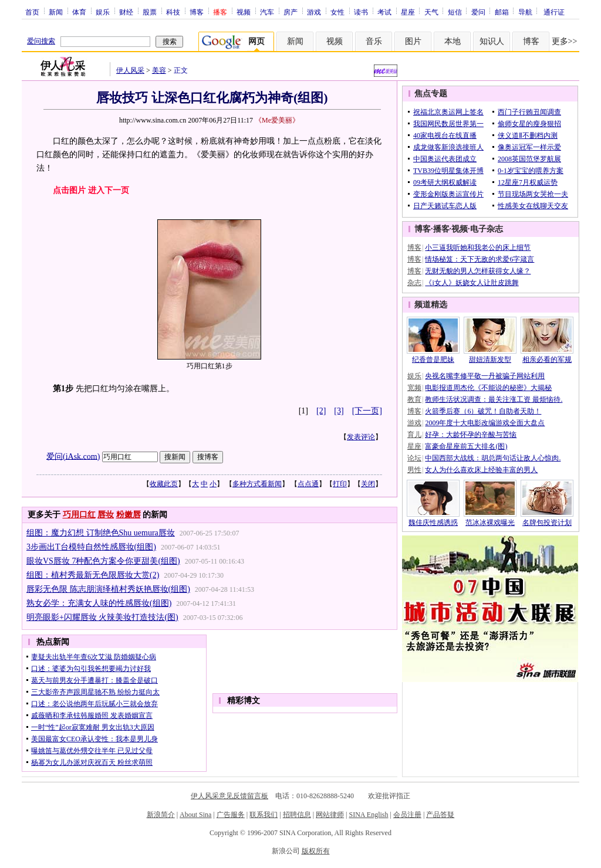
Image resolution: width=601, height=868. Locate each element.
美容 (159, 70)
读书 (361, 12)
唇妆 (106, 515)
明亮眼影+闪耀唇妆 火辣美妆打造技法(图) (102, 617)
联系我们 (264, 815)
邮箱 (502, 12)
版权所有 (316, 851)
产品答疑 (440, 815)
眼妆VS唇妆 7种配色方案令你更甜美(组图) (103, 561)
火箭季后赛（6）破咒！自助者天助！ (483, 411)
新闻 (56, 12)
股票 (150, 12)
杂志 (414, 283)
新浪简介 (161, 815)
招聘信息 (297, 815)
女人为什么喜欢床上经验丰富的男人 (481, 470)
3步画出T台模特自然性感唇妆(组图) (91, 547)
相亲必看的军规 (547, 360)
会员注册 (407, 815)
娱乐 (103, 12)
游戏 (314, 12)
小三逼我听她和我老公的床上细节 (478, 247)
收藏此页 (164, 484)
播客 (441, 229)
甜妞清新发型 (490, 360)
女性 (337, 12)
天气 (431, 12)
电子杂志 (487, 229)
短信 (455, 12)
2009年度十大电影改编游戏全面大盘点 (485, 423)
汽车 (267, 12)
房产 (291, 12)
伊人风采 (130, 70)
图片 (413, 41)
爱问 (478, 12)
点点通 (308, 484)
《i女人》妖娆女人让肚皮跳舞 (472, 283)
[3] (339, 411)
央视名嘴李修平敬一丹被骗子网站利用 (485, 376)
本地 (453, 41)
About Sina (195, 815)
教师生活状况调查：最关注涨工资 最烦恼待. (494, 399)
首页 (32, 12)
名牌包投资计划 (547, 523)
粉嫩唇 (129, 515)
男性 (414, 470)
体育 (79, 12)
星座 (408, 12)
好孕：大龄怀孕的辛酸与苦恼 (471, 435)
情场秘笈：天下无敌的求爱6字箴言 (480, 259)
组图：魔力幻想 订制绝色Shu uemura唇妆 (101, 533)
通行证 (554, 12)
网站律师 (330, 815)
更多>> (565, 41)
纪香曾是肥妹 (433, 360)
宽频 (414, 388)
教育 (414, 399)
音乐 (374, 41)
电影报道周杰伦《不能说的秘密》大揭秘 (488, 388)
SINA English (368, 815)
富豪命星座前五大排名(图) (466, 446)
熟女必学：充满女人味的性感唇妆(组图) (99, 603)
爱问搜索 (41, 41)
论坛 (414, 458)
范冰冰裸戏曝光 (490, 523)
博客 (197, 12)
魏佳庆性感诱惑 (433, 523)
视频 (244, 12)
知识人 (492, 41)
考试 (384, 12)
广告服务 (231, 815)
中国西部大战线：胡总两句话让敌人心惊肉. (493, 458)
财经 (126, 12)
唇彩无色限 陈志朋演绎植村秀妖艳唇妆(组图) (108, 589)
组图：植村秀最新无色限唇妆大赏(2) (93, 575)
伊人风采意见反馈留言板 (229, 796)
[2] (321, 411)
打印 (340, 484)
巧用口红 (79, 515)
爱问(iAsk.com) (73, 456)
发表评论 (361, 437)
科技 (173, 12)
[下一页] (367, 411)
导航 (525, 12)
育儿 (414, 435)
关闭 (368, 484)
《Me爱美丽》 (277, 120)
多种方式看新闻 (257, 484)
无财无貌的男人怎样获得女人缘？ (478, 271)
